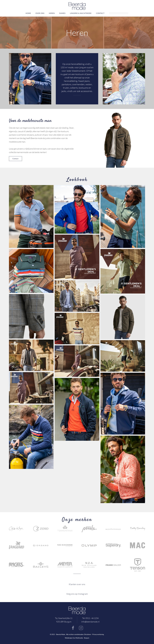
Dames (62, 13)
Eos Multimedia (78, 638)
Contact (100, 13)
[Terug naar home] (77, 6)
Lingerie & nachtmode (81, 13)
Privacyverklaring (98, 634)
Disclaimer (88, 634)
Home (28, 13)
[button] (31, 217)
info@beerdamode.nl (90, 622)
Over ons (40, 13)
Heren (52, 13)
